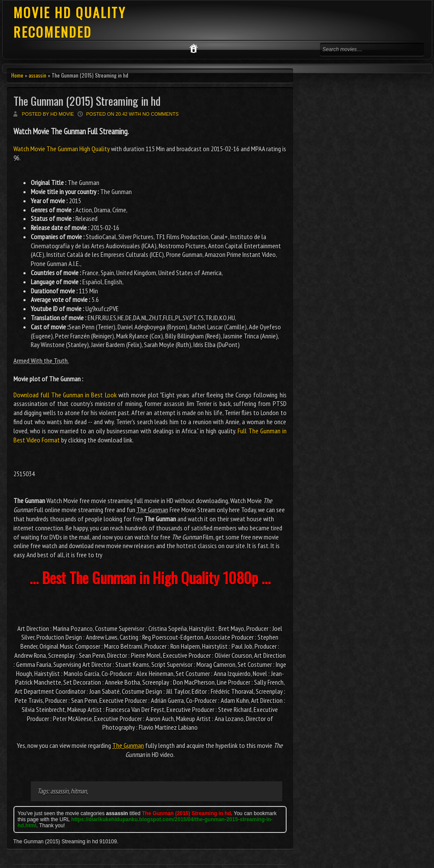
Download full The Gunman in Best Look (65, 395)
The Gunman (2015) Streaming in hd (87, 101)
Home (17, 75)
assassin (38, 75)
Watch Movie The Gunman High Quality (62, 149)
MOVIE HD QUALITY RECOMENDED (70, 22)
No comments (160, 114)
